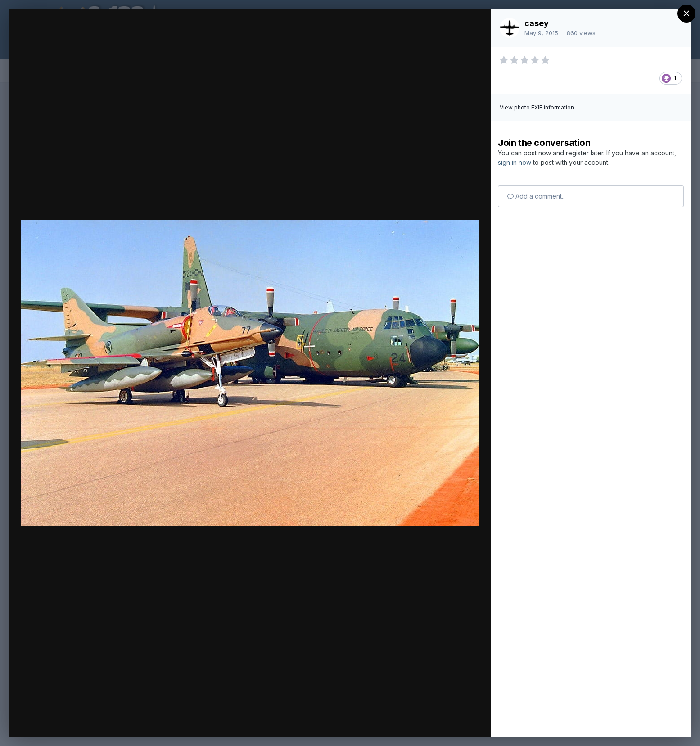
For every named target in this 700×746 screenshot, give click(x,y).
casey (537, 23)
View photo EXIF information (537, 107)
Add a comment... (537, 196)
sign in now (515, 162)
